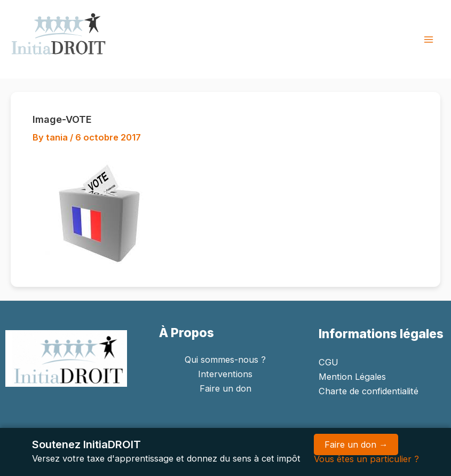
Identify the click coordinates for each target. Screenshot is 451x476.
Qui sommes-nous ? (225, 360)
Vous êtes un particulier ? (366, 459)
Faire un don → (356, 444)
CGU (329, 362)
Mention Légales (352, 377)
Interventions (225, 374)
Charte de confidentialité (369, 391)
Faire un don (225, 388)
